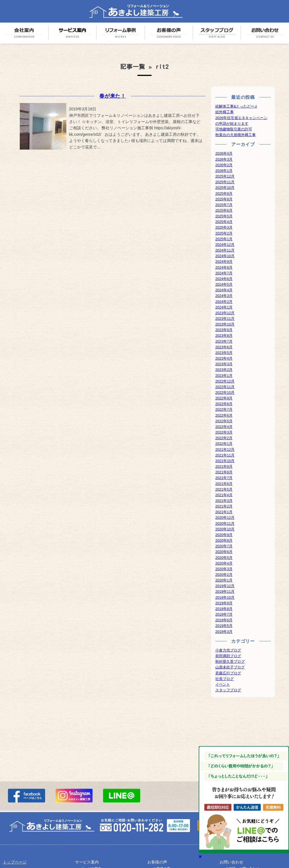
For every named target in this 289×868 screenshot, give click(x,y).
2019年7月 (224, 615)
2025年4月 (224, 222)
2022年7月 (224, 410)
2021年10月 (225, 461)
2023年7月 (224, 342)
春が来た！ (113, 96)
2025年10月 (225, 188)
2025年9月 (224, 194)
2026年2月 (224, 165)
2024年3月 (224, 296)
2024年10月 (225, 256)
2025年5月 (224, 216)
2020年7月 (224, 546)
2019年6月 (224, 620)
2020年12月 (225, 518)
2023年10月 (225, 324)
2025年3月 (224, 228)
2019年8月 (224, 609)
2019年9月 (224, 603)
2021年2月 (224, 506)
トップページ (15, 862)
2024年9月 (224, 262)
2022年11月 (225, 387)
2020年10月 (225, 529)
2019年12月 (225, 586)
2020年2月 (224, 575)
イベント (223, 685)
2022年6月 (224, 416)
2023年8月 (224, 336)
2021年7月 (224, 478)
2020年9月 (224, 535)
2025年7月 (224, 205)
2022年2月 (224, 438)
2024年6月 (224, 279)
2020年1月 (224, 580)
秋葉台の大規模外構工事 (236, 135)
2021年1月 (224, 512)
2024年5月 (224, 285)
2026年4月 (224, 154)
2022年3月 (224, 432)
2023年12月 (225, 313)
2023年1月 (224, 376)
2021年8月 (224, 472)
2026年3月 (224, 159)
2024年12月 (225, 245)
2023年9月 (224, 330)
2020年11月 (225, 524)
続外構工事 (225, 112)
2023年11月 (225, 319)
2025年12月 (225, 176)
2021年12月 (225, 450)
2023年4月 (224, 358)
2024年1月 (224, 307)
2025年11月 (225, 182)
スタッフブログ (228, 690)
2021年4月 (224, 495)
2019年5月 (224, 626)
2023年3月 (224, 364)
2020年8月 (224, 541)
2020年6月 (224, 552)
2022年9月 (224, 398)
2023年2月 (224, 370)
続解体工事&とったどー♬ (236, 106)
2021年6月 (224, 484)
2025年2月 (224, 233)
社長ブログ (225, 679)
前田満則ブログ (228, 656)
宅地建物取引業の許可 (234, 129)
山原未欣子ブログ (230, 667)
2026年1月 (224, 171)
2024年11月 (225, 250)
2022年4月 (224, 427)
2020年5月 (224, 558)
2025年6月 (224, 211)
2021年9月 (224, 467)
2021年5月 (224, 489)
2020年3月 (224, 569)
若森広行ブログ (228, 673)
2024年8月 (224, 268)
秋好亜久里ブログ (230, 662)
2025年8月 (224, 199)
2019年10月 (225, 598)
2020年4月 (224, 563)
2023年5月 (224, 353)
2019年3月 (224, 632)
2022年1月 (224, 444)
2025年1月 (224, 239)
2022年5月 (224, 421)
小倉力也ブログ (228, 650)
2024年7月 (224, 273)
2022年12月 (225, 381)
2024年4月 (224, 290)
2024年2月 (224, 302)
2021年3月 (224, 501)
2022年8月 (224, 404)
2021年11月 (225, 455)
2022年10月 (225, 393)
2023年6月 (224, 347)
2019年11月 (225, 592)
